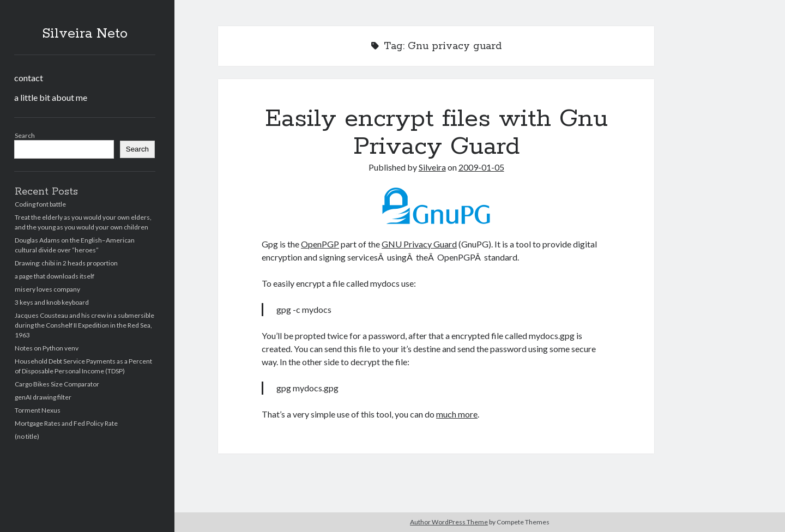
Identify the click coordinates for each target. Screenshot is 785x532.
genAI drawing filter (43, 397)
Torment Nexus (38, 410)
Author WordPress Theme (449, 522)
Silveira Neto (85, 34)
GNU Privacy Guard (419, 244)
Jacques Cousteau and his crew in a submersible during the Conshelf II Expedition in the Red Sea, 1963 (84, 325)
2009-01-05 (481, 167)
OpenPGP (320, 244)
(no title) (27, 436)
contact (29, 78)
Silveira (432, 167)
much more (457, 414)
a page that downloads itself (55, 276)
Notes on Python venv (47, 348)
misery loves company (47, 289)
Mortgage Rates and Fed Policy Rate (66, 423)
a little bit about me (51, 97)
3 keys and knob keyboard (52, 302)
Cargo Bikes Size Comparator (57, 384)
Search (25, 135)
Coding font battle (40, 204)
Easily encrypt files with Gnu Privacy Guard (436, 133)
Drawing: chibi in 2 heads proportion (66, 263)
